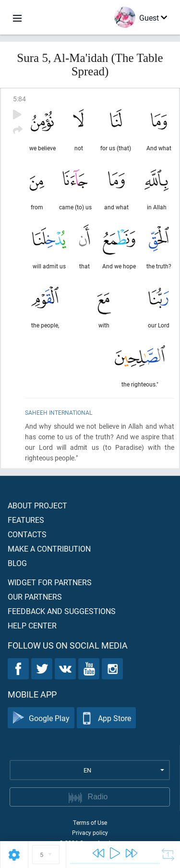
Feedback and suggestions (62, 611)
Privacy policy (90, 832)
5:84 (19, 99)
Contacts (27, 534)
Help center (32, 625)
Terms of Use (90, 822)
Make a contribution (49, 549)
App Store (106, 718)
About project (37, 505)
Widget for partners (50, 582)
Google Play (41, 718)
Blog (17, 563)
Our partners (35, 597)
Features (26, 520)
